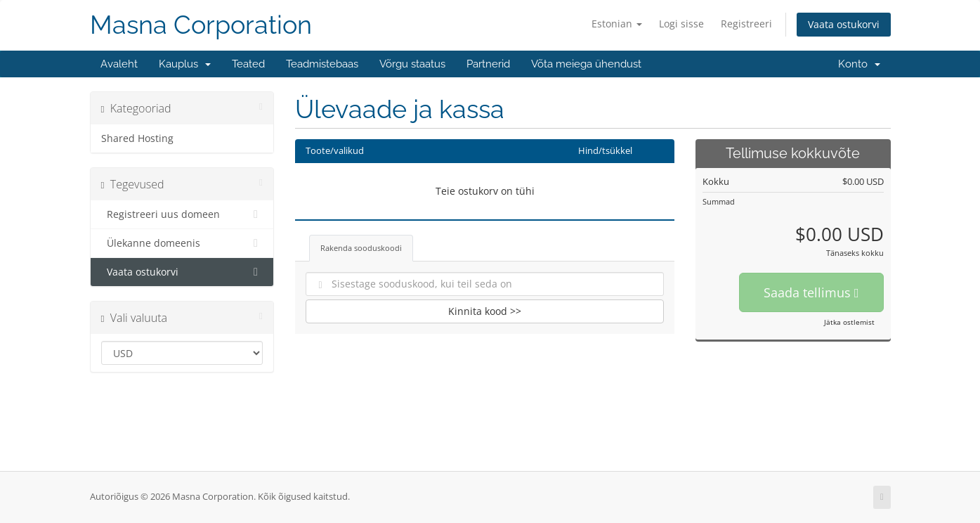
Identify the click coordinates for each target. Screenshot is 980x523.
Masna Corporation (201, 25)
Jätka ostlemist (849, 322)
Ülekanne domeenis (182, 243)
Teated (248, 64)
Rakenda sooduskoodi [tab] (361, 248)
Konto (859, 64)
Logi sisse (681, 24)
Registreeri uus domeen (182, 214)
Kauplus (185, 64)
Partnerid (488, 64)
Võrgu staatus (412, 64)
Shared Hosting (137, 138)
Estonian (617, 24)
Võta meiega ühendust (586, 64)
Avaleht (119, 64)
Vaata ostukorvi (844, 24)
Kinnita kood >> (485, 311)
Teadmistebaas (322, 64)
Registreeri (746, 24)
